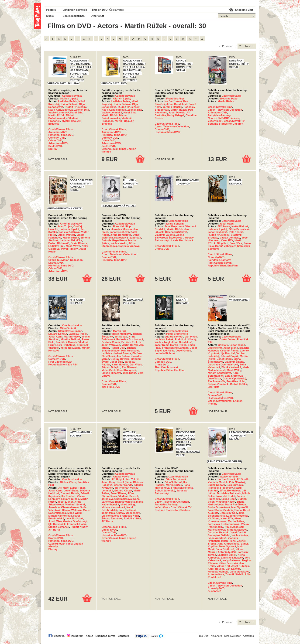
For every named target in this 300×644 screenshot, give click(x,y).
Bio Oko (204, 636)
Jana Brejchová (119, 232)
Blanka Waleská (231, 367)
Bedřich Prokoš (131, 342)
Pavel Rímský (69, 249)
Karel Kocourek (127, 370)
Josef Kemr (55, 337)
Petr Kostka (236, 232)
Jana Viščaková (240, 572)
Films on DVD (99, 10)
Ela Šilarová (129, 367)
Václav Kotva (240, 535)
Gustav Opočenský (234, 378)
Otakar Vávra (227, 339)
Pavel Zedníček (234, 527)
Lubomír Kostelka (237, 516)
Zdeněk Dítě (81, 110)
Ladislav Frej (56, 246)
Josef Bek (236, 243)
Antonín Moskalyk (71, 224)
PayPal (150, 636)
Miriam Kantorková (220, 373)
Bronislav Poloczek (229, 493)
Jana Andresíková (228, 544)
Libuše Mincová (111, 373)
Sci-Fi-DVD (55, 146)
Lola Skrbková (234, 376)
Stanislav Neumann (70, 331)
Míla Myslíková (130, 351)
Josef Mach (226, 224)
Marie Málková (217, 530)
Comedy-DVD (57, 138)
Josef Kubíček (240, 566)
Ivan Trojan (65, 226)
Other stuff (97, 16)
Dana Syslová (227, 546)
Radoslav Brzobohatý (128, 238)
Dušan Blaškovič (59, 243)
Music (50, 16)
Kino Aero (216, 636)
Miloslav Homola (218, 572)
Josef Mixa (215, 378)
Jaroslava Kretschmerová (224, 524)
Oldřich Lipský (69, 99)
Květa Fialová (69, 104)
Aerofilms (248, 636)
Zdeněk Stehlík (235, 574)
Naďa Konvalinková (61, 110)
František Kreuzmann (175, 348)
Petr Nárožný (237, 482)
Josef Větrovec (111, 345)
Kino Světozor (232, 636)
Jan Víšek (136, 365)
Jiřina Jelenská (228, 563)
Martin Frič (120, 331)
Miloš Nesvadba (71, 348)
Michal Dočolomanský (61, 117)
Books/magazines (74, 16)
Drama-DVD (162, 129)
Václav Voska (119, 243)
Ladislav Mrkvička (71, 240)
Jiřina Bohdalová (177, 104)
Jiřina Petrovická (239, 229)
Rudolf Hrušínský (76, 107)
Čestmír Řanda (111, 342)
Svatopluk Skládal (219, 535)
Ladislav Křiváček (232, 558)
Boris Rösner (79, 243)
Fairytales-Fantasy (219, 115)
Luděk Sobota (217, 485)
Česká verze (117, 10)
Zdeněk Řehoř (173, 482)
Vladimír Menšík (218, 482)
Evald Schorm (175, 224)
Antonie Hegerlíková (114, 240)
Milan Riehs (228, 541)
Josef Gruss (183, 351)
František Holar (236, 381)
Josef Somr (215, 510)
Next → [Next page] (250, 46)
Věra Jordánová (176, 479)
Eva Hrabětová (66, 345)
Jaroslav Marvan (122, 229)
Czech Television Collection (172, 126)
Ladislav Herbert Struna (116, 353)
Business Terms (106, 636)
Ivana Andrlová (217, 538)
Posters (51, 10)
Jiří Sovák (224, 226)
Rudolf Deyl (118, 348)
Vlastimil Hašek (226, 502)
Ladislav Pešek (68, 101)
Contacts (123, 636)
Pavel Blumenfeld (177, 334)
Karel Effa (76, 112)
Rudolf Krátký (239, 384)
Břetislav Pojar (228, 99)
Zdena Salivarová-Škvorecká (169, 236)
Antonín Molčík (227, 552)
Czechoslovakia (72, 96)
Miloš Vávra (73, 246)
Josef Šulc (117, 362)
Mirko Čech (109, 370)
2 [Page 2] (240, 46)
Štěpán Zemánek (218, 384)
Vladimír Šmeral (235, 362)
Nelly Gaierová (231, 560)
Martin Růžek (57, 115)
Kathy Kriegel (176, 115)
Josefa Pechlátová (182, 240)
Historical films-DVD (61, 135)
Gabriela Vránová (129, 246)
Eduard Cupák (230, 356)
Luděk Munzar (66, 235)
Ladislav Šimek (227, 555)
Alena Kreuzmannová (225, 520)
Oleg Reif (223, 243)
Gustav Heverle (120, 359)
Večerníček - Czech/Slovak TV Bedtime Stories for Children (226, 122)
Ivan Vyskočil (239, 507)
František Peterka (182, 488)
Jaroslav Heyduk (218, 532)
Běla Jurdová (235, 485)
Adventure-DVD (58, 143)
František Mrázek (66, 342)
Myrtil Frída (69, 121)
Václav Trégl (162, 342)
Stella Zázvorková (219, 507)
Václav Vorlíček (229, 477)
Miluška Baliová (70, 339)
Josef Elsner (225, 359)
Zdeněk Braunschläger (119, 349)
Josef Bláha (231, 348)
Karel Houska (120, 365)
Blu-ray (53, 149)
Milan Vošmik (68, 328)
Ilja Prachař (228, 353)
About (89, 636)
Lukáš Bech (229, 499)
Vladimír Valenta (165, 235)
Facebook (59, 636)
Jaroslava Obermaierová (223, 365)
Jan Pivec (191, 337)
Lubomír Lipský (69, 229)
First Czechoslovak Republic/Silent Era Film (223, 264)
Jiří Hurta (214, 387)
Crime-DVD (55, 140)
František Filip (175, 99)
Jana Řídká (129, 373)
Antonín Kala (216, 574)
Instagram (77, 636)
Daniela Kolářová (69, 232)
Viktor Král (223, 566)
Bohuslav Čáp (228, 513)
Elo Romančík (217, 381)
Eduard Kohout (58, 334)
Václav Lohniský (59, 112)
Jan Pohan (123, 356)
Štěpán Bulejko (111, 367)
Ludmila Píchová (165, 353)
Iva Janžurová (173, 101)
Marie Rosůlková (235, 504)
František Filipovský (221, 488)
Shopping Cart (244, 10)
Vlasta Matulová (121, 334)
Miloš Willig (234, 370)
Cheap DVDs (109, 530)
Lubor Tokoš (237, 345)
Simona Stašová (237, 530)
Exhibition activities (75, 10)
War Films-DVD (111, 387)
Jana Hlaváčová (218, 232)
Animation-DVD (58, 132)
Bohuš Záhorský (225, 246)
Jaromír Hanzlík (172, 107)
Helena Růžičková (176, 232)
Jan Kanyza (233, 569)
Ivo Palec (169, 351)
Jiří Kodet (229, 496)
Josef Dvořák (177, 112)
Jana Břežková (225, 549)
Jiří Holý (223, 345)
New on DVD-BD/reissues (224, 118)
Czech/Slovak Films (61, 129)
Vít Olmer (214, 518)
